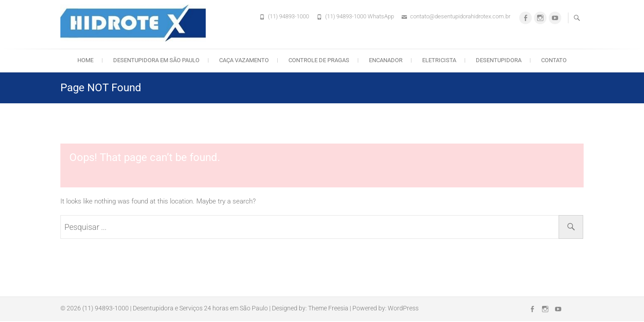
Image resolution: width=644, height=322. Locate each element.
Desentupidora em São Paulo (156, 60)
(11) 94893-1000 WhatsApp (360, 16)
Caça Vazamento (244, 60)
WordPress (403, 308)
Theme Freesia (328, 308)
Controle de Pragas (319, 60)
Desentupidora (499, 60)
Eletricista (439, 60)
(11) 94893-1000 (288, 16)
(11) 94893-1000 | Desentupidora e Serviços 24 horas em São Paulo (175, 308)
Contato (554, 60)
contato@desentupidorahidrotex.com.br (460, 16)
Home (85, 60)
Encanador (386, 60)
